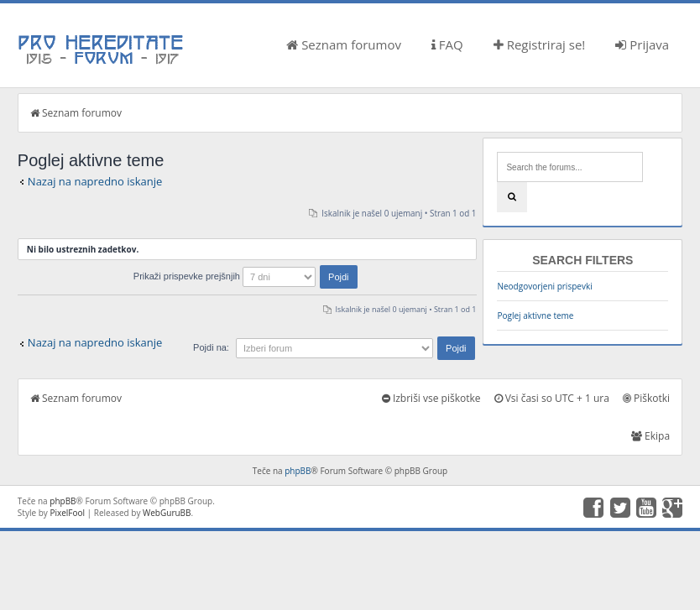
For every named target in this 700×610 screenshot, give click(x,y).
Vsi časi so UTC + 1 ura (552, 398)
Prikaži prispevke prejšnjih (246, 276)
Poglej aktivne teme (535, 315)
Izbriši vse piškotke (431, 398)
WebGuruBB (167, 513)
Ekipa (650, 436)
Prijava (642, 44)
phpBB (298, 471)
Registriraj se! (540, 44)
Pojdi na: (211, 347)
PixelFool (67, 513)
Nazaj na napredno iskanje (95, 181)
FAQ (447, 44)
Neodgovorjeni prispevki (544, 286)
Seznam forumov (344, 44)
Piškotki (646, 398)
